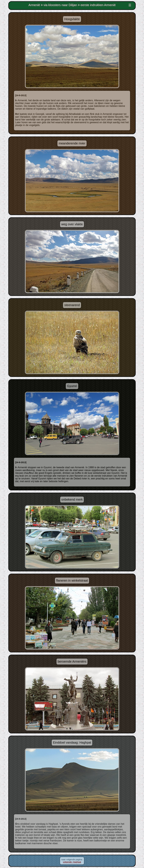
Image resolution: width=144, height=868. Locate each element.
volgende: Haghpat (72, 862)
